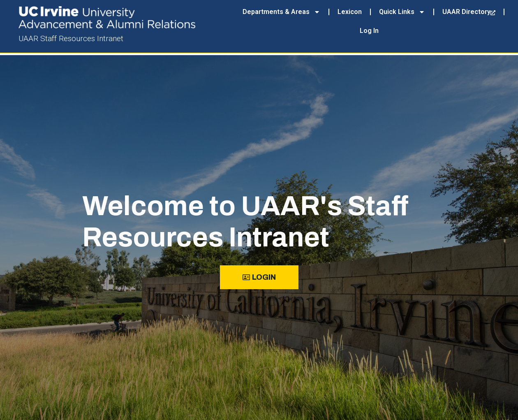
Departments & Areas (281, 12)
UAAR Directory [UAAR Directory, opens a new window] (469, 12)
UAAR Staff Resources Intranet (71, 38)
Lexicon (350, 12)
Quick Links (402, 12)
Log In (369, 31)
